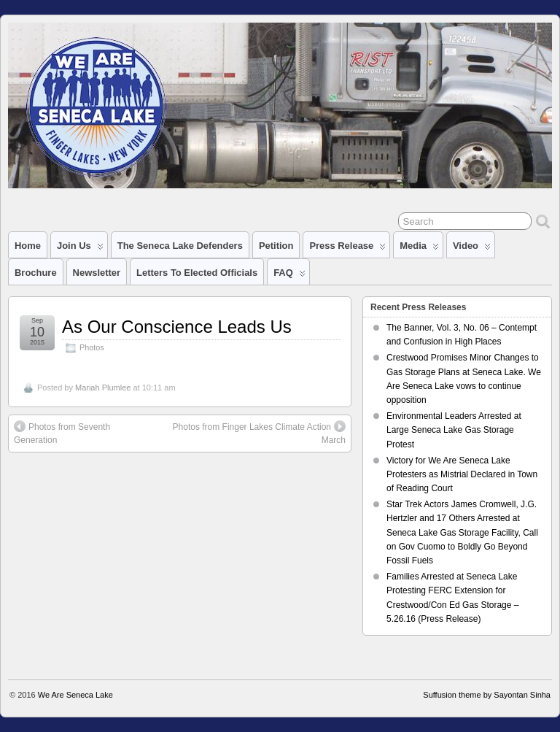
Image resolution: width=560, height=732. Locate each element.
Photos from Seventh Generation (62, 433)
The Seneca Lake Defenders (180, 246)
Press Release (347, 249)
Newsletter (97, 273)
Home (28, 246)
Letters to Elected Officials (197, 273)
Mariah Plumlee (103, 388)
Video (472, 249)
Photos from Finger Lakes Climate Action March (259, 433)
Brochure (36, 273)
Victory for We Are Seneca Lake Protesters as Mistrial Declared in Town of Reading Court (462, 474)
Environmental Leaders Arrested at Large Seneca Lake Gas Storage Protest (454, 430)
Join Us (80, 249)
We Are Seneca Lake (75, 695)
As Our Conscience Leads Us (177, 327)
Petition (276, 246)
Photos (92, 347)
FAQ (289, 276)
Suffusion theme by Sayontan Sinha (487, 695)
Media (419, 249)
